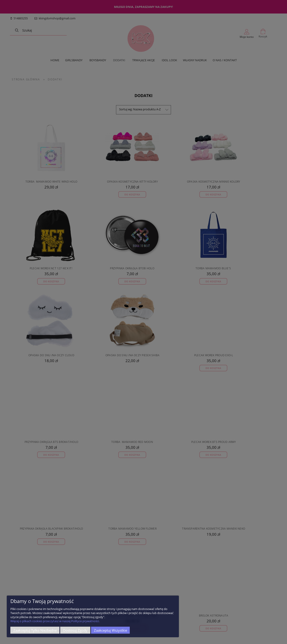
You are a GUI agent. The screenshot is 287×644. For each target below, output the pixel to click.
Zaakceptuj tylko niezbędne (35, 630)
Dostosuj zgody (75, 630)
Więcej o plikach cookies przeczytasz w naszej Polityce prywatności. (55, 621)
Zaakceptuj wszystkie (110, 630)
